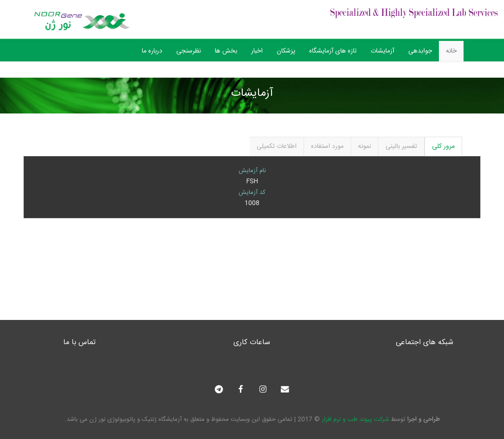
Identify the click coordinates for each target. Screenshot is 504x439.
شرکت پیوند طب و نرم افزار (355, 419)
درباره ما (152, 51)
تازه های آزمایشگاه (333, 51)
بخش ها (226, 51)
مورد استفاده (327, 146)
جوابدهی (420, 51)
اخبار (257, 51)
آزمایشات (382, 51)
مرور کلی (443, 146)
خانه (451, 51)
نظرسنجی (189, 51)
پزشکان (286, 51)
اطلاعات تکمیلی (277, 146)
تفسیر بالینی (401, 146)
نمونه (365, 146)
